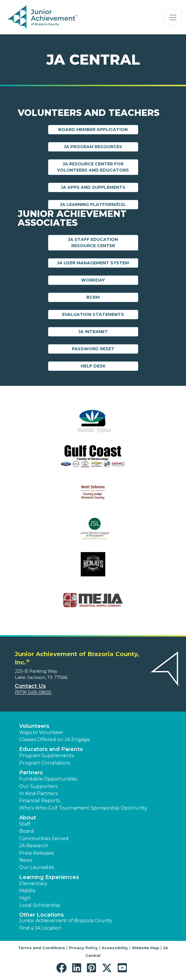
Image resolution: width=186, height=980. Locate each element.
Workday (93, 280)
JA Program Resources (93, 147)
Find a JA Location (40, 928)
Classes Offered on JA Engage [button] (55, 740)
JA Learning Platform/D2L (93, 204)
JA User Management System (93, 263)
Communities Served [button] (44, 838)
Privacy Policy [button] (83, 948)
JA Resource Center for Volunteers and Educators (93, 167)
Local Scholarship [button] (40, 905)
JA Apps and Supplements (93, 187)
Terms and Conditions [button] (42, 948)
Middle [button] (27, 891)
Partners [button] (31, 773)
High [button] (25, 898)
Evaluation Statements (93, 314)
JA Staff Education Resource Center (93, 243)
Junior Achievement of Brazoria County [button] (66, 921)
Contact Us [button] (30, 686)
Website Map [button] (145, 948)
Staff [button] (25, 824)
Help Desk (93, 366)
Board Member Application (93, 130)
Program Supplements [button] (47, 756)
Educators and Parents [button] (51, 749)
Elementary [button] (33, 884)
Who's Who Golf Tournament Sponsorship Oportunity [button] (83, 808)
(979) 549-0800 (33, 692)
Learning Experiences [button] (49, 877)
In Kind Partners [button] (38, 793)
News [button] (26, 860)
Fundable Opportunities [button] (48, 779)
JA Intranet (93, 332)
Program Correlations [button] (45, 763)
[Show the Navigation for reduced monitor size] (173, 17)
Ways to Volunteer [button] (41, 732)
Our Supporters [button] (38, 786)
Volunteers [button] (34, 726)
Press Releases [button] (37, 853)
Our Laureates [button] (37, 867)
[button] (63, 968)
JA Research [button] (34, 846)
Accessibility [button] (115, 948)
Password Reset (93, 349)
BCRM (93, 297)
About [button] (28, 818)
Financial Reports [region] (40, 801)
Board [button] (26, 831)
